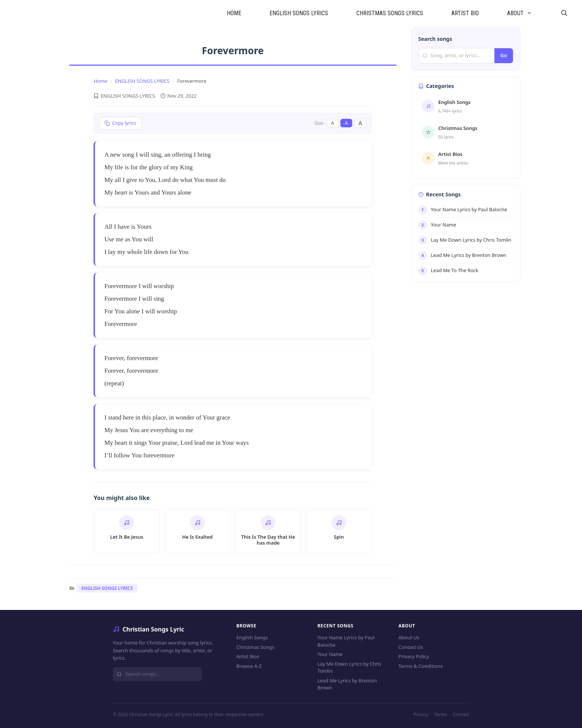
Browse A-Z (249, 666)
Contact (461, 714)
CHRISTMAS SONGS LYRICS (390, 13)
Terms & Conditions (421, 666)
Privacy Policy (414, 656)
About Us (409, 637)
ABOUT (527, 13)
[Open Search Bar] (564, 13)
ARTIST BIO (465, 13)
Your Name (330, 654)
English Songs (252, 637)
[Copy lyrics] (120, 123)
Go (503, 55)
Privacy (421, 714)
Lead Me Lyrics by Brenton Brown (347, 684)
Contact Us (411, 647)
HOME (234, 13)
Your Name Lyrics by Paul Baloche (346, 641)
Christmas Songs (255, 647)
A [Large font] (360, 123)
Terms (441, 714)
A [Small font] (333, 123)
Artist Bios (248, 656)
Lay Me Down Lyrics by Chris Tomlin (349, 667)
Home (100, 81)
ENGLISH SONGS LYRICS (299, 13)
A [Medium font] (346, 123)
